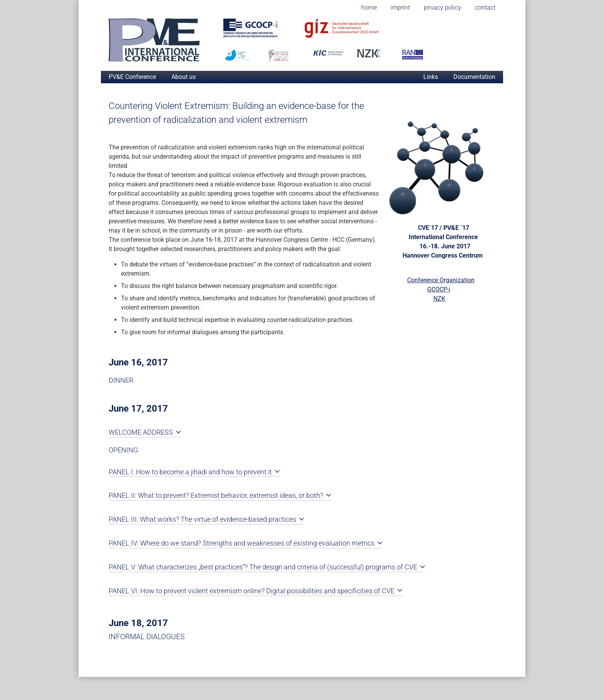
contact (485, 8)
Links (431, 77)
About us (184, 77)
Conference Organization (441, 280)
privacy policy (442, 8)
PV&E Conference (132, 77)
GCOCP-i (439, 289)
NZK (439, 299)
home (369, 8)
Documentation (474, 77)
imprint (400, 8)
